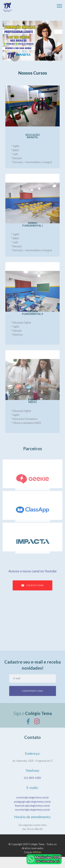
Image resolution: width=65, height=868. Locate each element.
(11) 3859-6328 (33, 781)
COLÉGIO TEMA (33, 591)
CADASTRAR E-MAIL (33, 697)
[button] (15, 57)
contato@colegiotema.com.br (32, 807)
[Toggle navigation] (60, 6)
